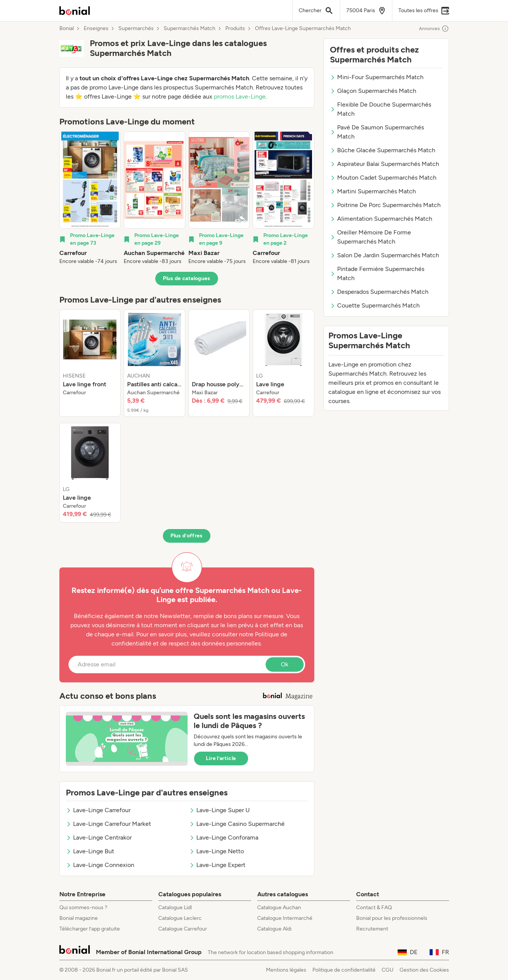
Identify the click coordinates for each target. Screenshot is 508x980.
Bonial (67, 29)
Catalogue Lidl (175, 907)
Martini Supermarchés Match (373, 191)
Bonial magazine (79, 918)
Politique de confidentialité (344, 970)
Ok (285, 664)
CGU (388, 970)
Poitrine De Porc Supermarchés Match (385, 205)
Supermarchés (136, 29)
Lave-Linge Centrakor (99, 837)
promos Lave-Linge (240, 96)
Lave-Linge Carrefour (98, 810)
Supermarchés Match (190, 29)
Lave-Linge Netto (217, 851)
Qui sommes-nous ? (83, 907)
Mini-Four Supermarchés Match (377, 77)
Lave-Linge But (90, 851)
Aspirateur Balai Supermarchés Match (385, 164)
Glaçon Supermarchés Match (373, 91)
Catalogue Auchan (279, 907)
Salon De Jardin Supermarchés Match (385, 255)
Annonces (434, 29)
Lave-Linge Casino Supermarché (237, 824)
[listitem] (90, 198)
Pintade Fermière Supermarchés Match (377, 273)
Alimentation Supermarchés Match (381, 219)
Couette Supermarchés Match (375, 305)
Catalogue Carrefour (183, 929)
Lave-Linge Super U (219, 810)
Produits (235, 29)
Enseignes (96, 29)
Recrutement (372, 929)
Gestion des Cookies (424, 970)
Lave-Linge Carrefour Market (108, 824)
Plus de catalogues (186, 278)
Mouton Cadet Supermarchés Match (383, 178)
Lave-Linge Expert (217, 865)
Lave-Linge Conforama (224, 837)
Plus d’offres (187, 536)
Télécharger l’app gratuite (90, 929)
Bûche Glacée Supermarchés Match (383, 150)
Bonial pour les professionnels (392, 918)
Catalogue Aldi (274, 929)
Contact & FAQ (374, 907)
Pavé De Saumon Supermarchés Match (377, 132)
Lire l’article (221, 758)
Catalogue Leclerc (180, 918)
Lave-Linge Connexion (100, 865)
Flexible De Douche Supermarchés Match (381, 109)
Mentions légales (286, 970)
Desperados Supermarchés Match (379, 292)
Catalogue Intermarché (285, 918)
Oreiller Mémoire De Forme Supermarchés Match (370, 237)
